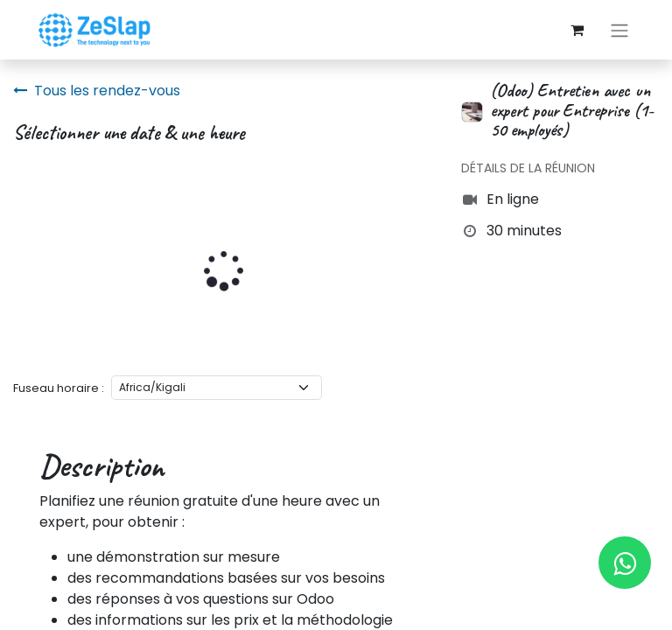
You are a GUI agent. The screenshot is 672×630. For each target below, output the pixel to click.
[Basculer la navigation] (619, 30)
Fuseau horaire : (59, 388)
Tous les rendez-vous (97, 91)
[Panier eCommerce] (577, 30)
